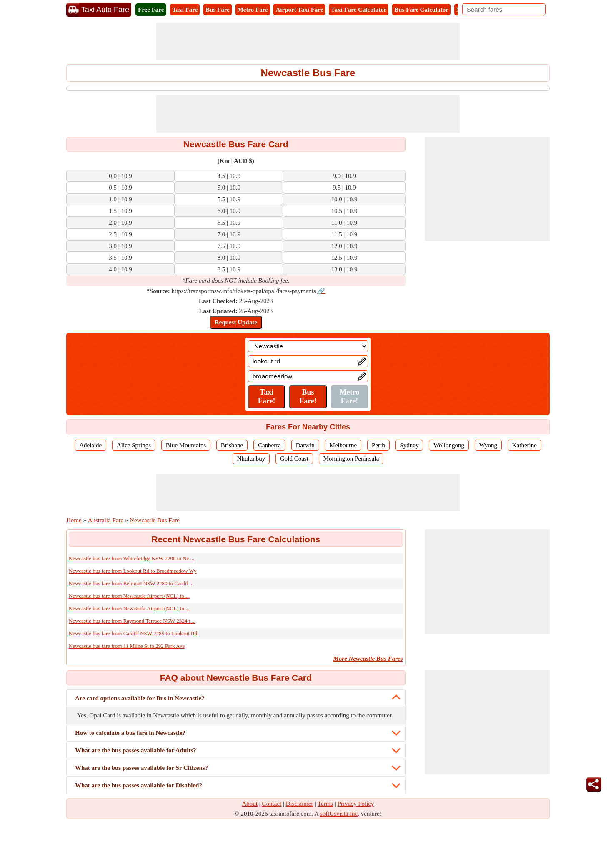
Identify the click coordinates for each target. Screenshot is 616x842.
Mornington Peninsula (351, 459)
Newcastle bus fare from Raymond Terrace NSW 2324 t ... (132, 621)
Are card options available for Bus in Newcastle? (140, 698)
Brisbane (232, 445)
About (250, 804)
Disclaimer (300, 804)
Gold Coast (294, 459)
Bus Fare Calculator (421, 10)
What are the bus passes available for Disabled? (139, 785)
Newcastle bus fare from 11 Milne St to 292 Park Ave (127, 646)
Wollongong (449, 445)
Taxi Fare (185, 10)
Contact (272, 804)
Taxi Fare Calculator (359, 10)
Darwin (305, 445)
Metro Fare (253, 10)
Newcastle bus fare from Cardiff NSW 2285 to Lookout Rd (133, 633)
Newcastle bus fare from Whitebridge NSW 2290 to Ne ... (131, 558)
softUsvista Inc (339, 814)
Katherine (525, 445)
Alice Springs (134, 445)
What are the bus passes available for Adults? (136, 750)
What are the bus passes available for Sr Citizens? (141, 768)
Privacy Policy (356, 804)
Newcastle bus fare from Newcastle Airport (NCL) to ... (129, 596)
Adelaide (90, 445)
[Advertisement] (308, 41)
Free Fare (151, 10)
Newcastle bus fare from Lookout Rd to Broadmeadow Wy (133, 571)
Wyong (488, 445)
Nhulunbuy (251, 459)
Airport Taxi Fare (299, 10)
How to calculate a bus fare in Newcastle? (130, 733)
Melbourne (343, 445)
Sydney (409, 445)
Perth (378, 445)
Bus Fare (218, 10)
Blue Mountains (186, 445)
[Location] (308, 346)
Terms (325, 804)
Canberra (269, 445)
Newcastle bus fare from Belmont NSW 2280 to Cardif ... (131, 583)
